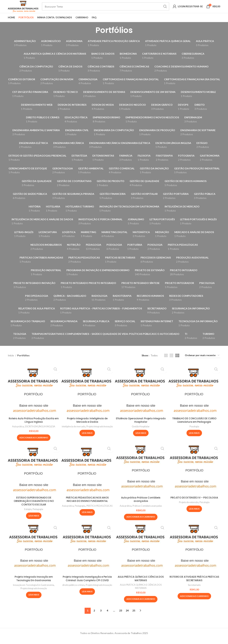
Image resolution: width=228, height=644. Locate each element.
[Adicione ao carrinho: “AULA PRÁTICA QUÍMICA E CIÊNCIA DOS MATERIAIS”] (141, 605)
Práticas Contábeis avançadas (148, 511)
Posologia (194, 432)
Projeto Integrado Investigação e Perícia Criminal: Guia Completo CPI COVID (87, 586)
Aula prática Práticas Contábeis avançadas (141, 505)
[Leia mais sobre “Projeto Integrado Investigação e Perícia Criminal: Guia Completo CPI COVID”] (87, 604)
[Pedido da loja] (202, 361)
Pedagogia (38, 515)
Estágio (28, 515)
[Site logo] (30, 9)
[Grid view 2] (166, 361)
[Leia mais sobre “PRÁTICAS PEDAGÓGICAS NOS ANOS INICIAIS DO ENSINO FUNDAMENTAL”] (87, 521)
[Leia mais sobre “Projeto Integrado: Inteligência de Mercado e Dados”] (87, 442)
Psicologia (205, 508)
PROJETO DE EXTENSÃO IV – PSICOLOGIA (194, 503)
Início (11, 361)
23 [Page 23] (121, 616)
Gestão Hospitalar (141, 432)
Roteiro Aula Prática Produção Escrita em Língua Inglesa (34, 426)
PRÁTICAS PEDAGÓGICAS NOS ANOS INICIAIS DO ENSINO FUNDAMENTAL (87, 505)
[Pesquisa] (113, 9)
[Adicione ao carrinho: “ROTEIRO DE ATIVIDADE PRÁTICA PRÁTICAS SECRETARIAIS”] (194, 602)
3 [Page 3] (101, 616)
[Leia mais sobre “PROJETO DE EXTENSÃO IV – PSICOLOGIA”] (194, 514)
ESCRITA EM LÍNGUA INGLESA (41, 432)
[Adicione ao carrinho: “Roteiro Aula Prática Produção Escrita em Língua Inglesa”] (34, 443)
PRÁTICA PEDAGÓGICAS (87, 514)
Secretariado (194, 590)
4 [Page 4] (107, 616)
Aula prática (17, 432)
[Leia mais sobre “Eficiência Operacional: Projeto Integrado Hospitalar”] (141, 439)
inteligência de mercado (87, 432)
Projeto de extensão (188, 508)
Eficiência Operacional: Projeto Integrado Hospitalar (141, 426)
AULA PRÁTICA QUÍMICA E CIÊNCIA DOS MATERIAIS (141, 584)
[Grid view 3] (171, 361)
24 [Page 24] (127, 616)
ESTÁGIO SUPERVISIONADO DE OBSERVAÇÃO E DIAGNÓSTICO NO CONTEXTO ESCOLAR (34, 507)
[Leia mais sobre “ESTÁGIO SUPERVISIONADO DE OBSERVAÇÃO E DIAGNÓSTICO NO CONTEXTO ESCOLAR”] (34, 521)
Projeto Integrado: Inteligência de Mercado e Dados (87, 426)
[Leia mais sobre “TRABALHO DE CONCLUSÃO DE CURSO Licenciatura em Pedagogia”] (194, 439)
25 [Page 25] (134, 616)
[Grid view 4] (177, 361)
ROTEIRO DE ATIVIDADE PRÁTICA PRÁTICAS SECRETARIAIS (194, 584)
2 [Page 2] (94, 616)
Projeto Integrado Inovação (87, 435)
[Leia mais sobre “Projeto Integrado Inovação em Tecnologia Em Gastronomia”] (34, 600)
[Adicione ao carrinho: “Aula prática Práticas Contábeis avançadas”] (141, 522)
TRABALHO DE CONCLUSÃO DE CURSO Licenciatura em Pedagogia (194, 426)
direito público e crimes (87, 594)
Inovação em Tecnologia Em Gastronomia (33, 590)
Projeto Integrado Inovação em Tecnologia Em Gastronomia (34, 584)
